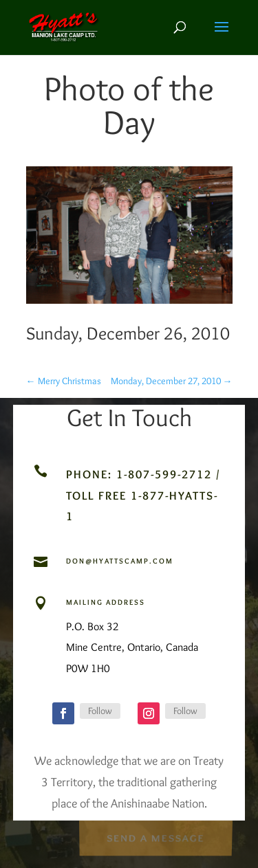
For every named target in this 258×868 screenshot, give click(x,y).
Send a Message (155, 837)
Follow (100, 711)
